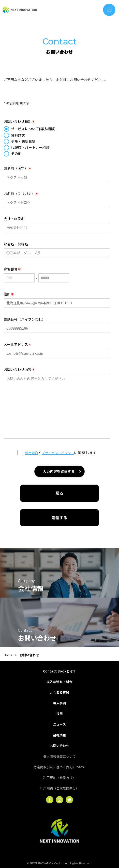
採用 (59, 714)
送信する (60, 518)
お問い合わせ (59, 746)
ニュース (59, 724)
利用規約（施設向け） (59, 777)
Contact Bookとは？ (60, 671)
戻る (59, 493)
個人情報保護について (59, 756)
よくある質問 (59, 692)
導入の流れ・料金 (59, 682)
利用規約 (31, 453)
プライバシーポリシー (58, 453)
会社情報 (60, 735)
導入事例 (60, 703)
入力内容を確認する (59, 471)
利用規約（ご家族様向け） (59, 788)
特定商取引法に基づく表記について (59, 767)
